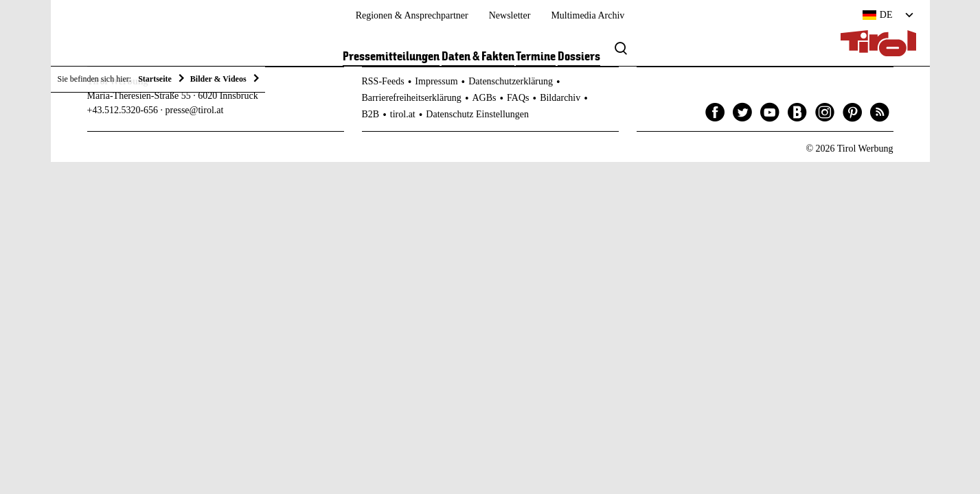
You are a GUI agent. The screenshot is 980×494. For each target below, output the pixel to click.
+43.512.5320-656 (123, 110)
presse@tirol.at (195, 110)
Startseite (155, 79)
